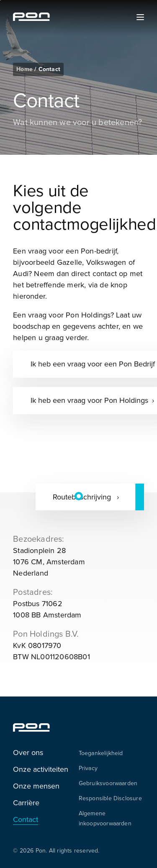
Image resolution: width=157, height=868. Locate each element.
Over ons (28, 752)
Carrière (26, 803)
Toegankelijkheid (101, 753)
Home (25, 69)
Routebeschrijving (83, 497)
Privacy (88, 768)
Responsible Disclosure (110, 798)
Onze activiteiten (41, 769)
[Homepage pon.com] (31, 18)
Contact (26, 819)
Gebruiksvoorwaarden (108, 783)
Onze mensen (36, 786)
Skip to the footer (0, 0)
